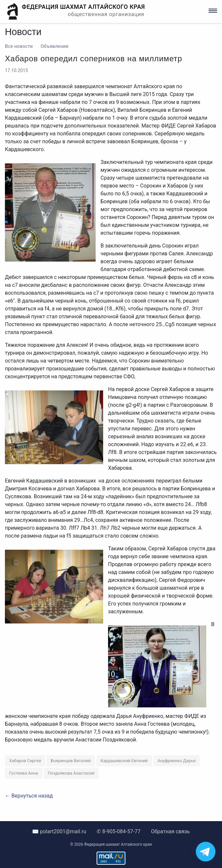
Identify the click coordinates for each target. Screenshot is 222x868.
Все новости (19, 46)
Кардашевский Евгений (124, 761)
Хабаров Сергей (25, 761)
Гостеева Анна (24, 773)
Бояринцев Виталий (71, 761)
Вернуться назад (32, 796)
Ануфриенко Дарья (177, 761)
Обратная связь (170, 831)
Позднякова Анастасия (71, 773)
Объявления (55, 46)
